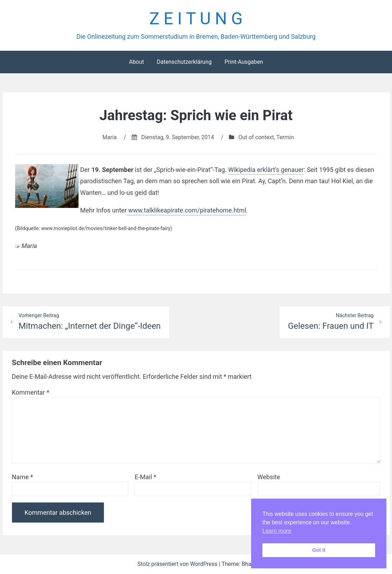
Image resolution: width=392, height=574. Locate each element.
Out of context (256, 137)
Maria (110, 137)
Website (269, 477)
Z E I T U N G (196, 19)
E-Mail (145, 477)
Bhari (248, 564)
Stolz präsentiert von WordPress (178, 564)
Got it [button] (319, 550)
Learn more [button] (277, 531)
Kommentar (31, 392)
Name (23, 477)
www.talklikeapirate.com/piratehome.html (187, 210)
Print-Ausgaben (244, 62)
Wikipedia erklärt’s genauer (266, 170)
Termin (285, 137)
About (136, 62)
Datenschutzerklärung (184, 62)
